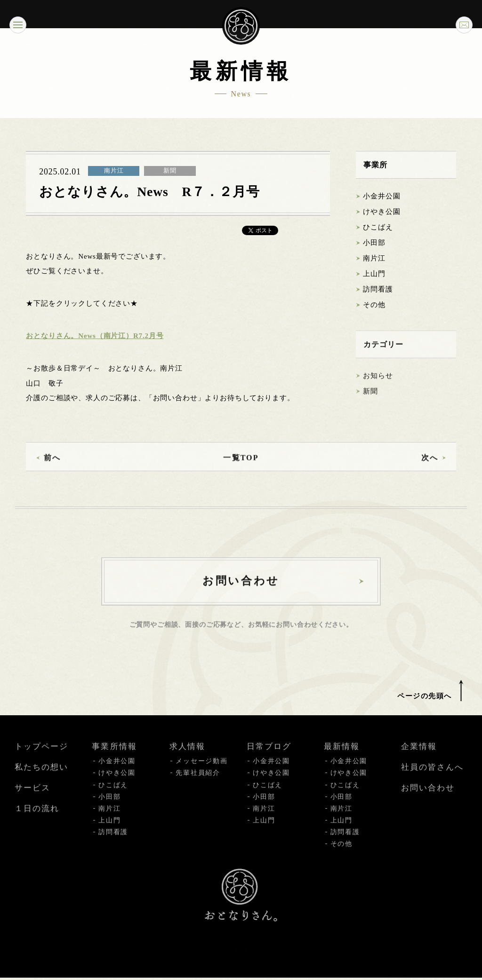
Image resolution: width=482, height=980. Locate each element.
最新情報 (342, 759)
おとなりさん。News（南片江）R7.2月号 (95, 336)
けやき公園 (382, 212)
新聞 (370, 400)
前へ (52, 467)
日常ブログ (269, 759)
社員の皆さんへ (432, 780)
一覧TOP (241, 467)
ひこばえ (378, 228)
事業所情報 (114, 759)
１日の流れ (37, 821)
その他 (374, 305)
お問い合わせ (428, 801)
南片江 (374, 259)
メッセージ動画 (201, 774)
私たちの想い (41, 780)
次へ (429, 467)
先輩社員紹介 (198, 786)
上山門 (374, 274)
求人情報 (187, 759)
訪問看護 (378, 290)
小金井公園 (382, 197)
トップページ (41, 759)
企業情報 (419, 759)
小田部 (374, 243)
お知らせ (378, 385)
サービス (32, 801)
